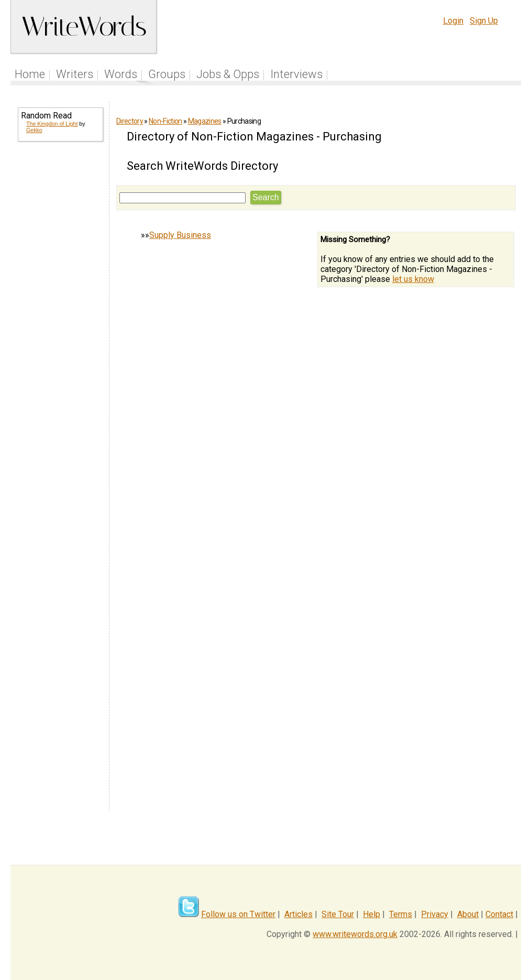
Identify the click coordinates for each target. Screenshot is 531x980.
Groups (167, 74)
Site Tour (338, 914)
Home (30, 74)
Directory (130, 121)
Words (121, 74)
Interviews (296, 74)
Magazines (205, 121)
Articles (298, 914)
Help (372, 914)
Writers (75, 74)
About (468, 914)
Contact (499, 914)
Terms (401, 914)
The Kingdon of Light (52, 124)
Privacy (435, 914)
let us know (413, 279)
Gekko (34, 130)
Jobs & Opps (228, 74)
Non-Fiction (165, 121)
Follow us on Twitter (238, 914)
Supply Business (180, 235)
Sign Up (484, 21)
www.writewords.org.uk (355, 934)
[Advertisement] (60, 319)
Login (453, 21)
